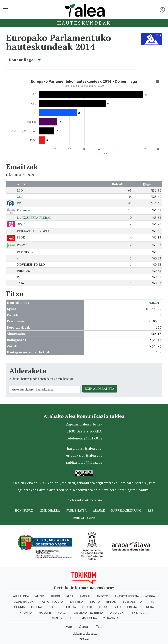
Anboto (102, 596)
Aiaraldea (21, 596)
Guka (103, 607)
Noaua (62, 613)
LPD (20, 190)
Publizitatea (76, 510)
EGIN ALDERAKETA (100, 389)
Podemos (23, 210)
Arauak (99, 510)
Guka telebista (125, 607)
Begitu (95, 602)
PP (19, 203)
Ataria (150, 596)
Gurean (84, 627)
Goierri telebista (62, 607)
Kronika (26, 613)
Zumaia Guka (87, 618)
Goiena (37, 607)
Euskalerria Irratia (138, 602)
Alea (70, 596)
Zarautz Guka (61, 618)
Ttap (99, 627)
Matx (69, 627)
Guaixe (87, 607)
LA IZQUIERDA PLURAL (34, 218)
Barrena (76, 602)
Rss (150, 510)
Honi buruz (24, 510)
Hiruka (149, 607)
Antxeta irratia (127, 596)
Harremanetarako (126, 510)
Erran (111, 602)
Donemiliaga (25, 60)
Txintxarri (140, 613)
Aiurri (55, 596)
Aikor (40, 596)
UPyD (21, 224)
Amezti (85, 596)
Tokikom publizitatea (84, 634)
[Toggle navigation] (5, 10)
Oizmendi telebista (88, 613)
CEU (20, 197)
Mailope (45, 613)
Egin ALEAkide (84, 518)
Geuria (19, 607)
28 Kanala (111, 618)
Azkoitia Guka (52, 602)
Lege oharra (50, 510)
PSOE (21, 237)
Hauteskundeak (84, 23)
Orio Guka (117, 613)
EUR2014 (155, 303)
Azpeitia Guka (25, 602)
